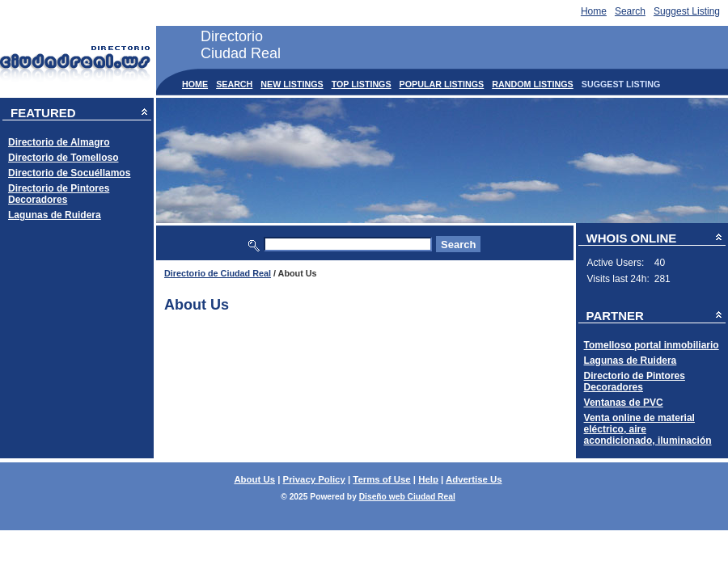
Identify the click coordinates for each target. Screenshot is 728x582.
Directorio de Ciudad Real (218, 273)
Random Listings (533, 84)
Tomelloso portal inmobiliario (652, 345)
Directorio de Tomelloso (63, 158)
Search (630, 11)
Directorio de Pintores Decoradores (59, 194)
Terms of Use (381, 479)
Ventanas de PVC (624, 403)
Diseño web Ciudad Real (407, 497)
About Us (254, 479)
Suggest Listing (687, 11)
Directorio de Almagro (59, 142)
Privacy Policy (314, 479)
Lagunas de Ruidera (55, 215)
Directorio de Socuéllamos (69, 173)
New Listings (292, 84)
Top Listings (362, 84)
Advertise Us (474, 479)
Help (428, 479)
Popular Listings (442, 84)
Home (594, 11)
